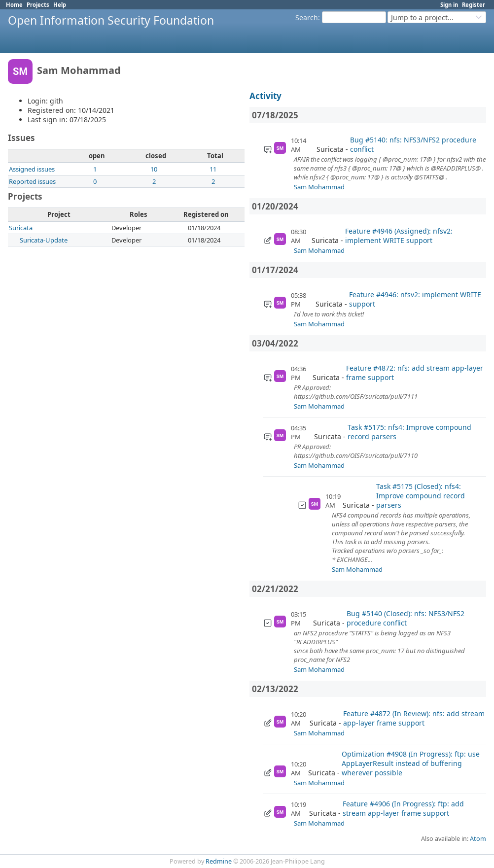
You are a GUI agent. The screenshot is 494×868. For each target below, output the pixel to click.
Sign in (449, 5)
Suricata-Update (44, 240)
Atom (478, 839)
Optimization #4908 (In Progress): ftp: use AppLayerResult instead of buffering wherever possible (411, 763)
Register (474, 5)
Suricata (21, 228)
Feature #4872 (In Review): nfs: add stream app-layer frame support (414, 718)
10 (154, 169)
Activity (265, 96)
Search (307, 17)
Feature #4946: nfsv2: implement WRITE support (415, 299)
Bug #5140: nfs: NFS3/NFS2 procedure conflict (413, 144)
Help (60, 5)
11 (213, 169)
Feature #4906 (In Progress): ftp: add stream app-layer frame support (403, 808)
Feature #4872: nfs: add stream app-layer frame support (415, 373)
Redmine (219, 861)
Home (14, 5)
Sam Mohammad (319, 187)
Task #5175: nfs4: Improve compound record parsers (409, 432)
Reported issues (32, 181)
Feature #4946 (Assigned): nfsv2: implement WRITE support (399, 236)
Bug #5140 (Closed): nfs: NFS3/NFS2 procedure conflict (406, 618)
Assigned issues (32, 169)
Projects (38, 5)
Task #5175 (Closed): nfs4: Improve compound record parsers (421, 496)
